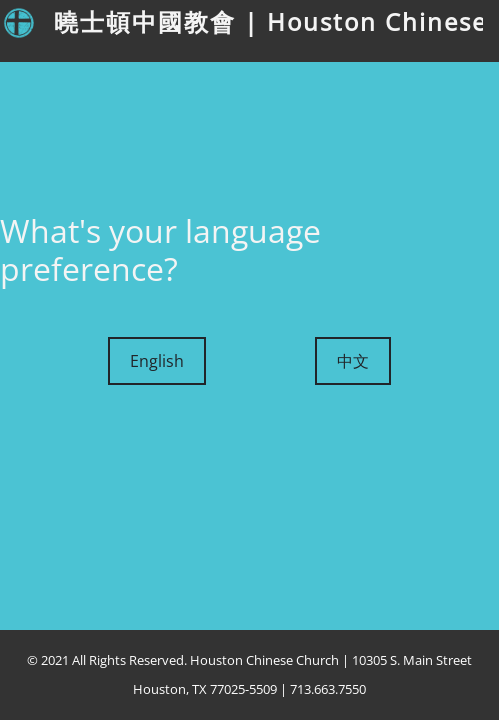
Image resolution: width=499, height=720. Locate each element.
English (157, 361)
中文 (353, 361)
